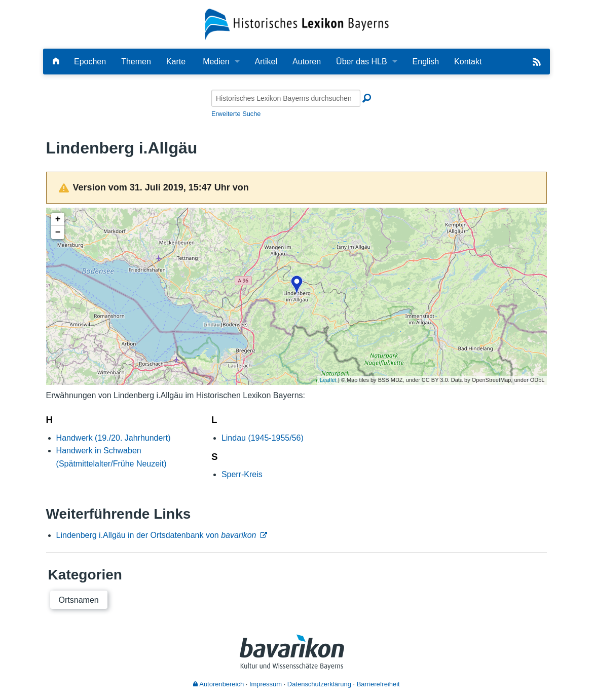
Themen (136, 62)
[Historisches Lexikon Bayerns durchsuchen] (286, 98)
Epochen (90, 62)
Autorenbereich (218, 684)
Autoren (307, 62)
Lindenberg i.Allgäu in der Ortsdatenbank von (156, 535)
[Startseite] (297, 24)
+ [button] (58, 219)
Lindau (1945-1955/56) (263, 438)
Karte (176, 62)
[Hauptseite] (56, 62)
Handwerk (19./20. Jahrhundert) (114, 438)
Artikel (266, 62)
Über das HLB (362, 62)
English (426, 62)
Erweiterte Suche (236, 114)
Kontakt (468, 62)
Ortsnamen (79, 600)
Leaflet (328, 380)
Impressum (266, 684)
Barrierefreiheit (378, 684)
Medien (216, 62)
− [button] (58, 232)
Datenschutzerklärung (319, 684)
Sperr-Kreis (242, 474)
